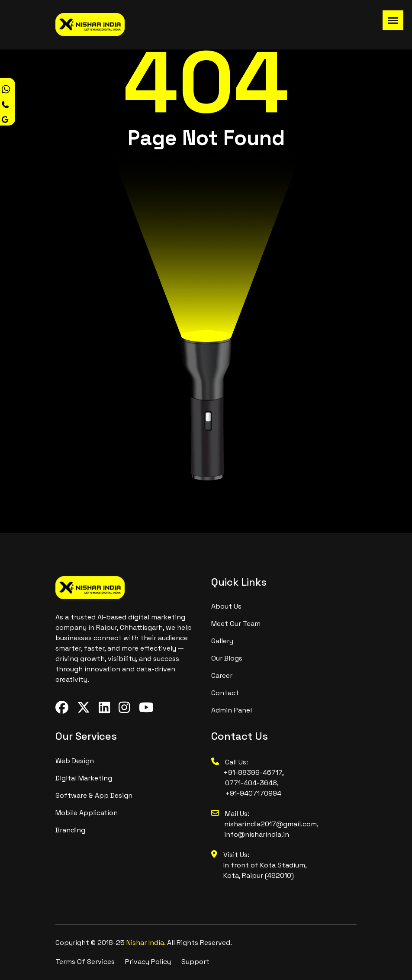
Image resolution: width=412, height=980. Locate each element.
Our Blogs (227, 658)
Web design (75, 761)
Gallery (222, 641)
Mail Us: (230, 814)
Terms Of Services (85, 962)
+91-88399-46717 (247, 772)
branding (70, 830)
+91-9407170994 (253, 793)
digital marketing (84, 778)
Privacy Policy (148, 962)
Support (195, 962)
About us (226, 606)
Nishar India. (147, 943)
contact (225, 693)
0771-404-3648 (251, 783)
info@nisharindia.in (257, 834)
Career (222, 675)
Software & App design (94, 795)
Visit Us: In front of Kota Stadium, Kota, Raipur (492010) (259, 865)
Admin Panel (232, 710)
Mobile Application (87, 813)
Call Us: (230, 762)
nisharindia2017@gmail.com (270, 824)
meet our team (236, 624)
